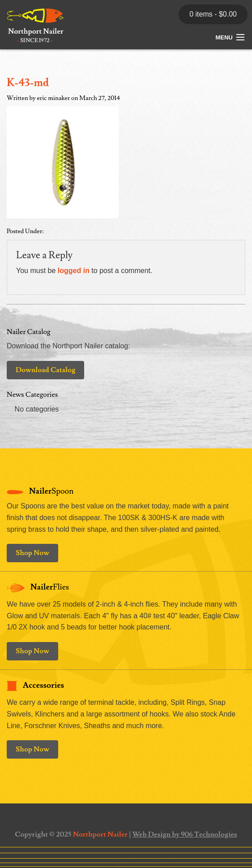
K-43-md (28, 83)
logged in (74, 271)
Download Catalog (45, 370)
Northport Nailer (100, 834)
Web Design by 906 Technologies (184, 834)
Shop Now (32, 553)
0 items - (213, 14)
